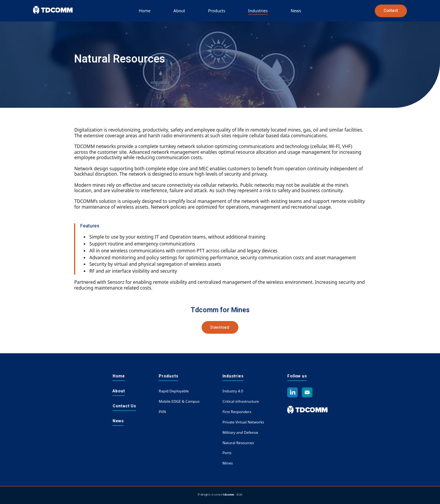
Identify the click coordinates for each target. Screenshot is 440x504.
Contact (391, 11)
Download (220, 328)
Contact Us (124, 406)
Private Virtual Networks (243, 422)
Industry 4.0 (233, 391)
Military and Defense (240, 432)
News (296, 11)
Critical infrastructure (241, 401)
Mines (227, 463)
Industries (258, 11)
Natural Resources (238, 442)
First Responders (237, 412)
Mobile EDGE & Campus (179, 401)
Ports (227, 453)
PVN (162, 412)
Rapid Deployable (174, 391)
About (179, 11)
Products (217, 11)
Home (145, 11)
